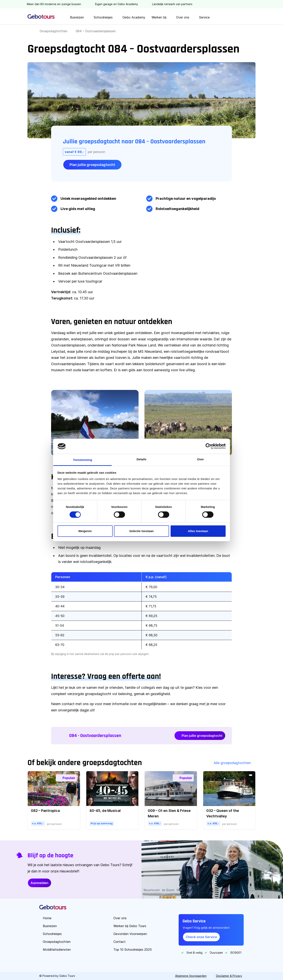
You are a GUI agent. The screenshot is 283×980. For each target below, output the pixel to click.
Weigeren (85, 531)
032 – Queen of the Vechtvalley (223, 813)
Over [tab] (201, 459)
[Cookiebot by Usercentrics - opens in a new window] (208, 446)
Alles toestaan (198, 531)
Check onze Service (201, 937)
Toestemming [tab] (83, 460)
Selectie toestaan (141, 531)
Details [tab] (141, 459)
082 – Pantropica (45, 811)
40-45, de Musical (105, 811)
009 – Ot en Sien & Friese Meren (169, 813)
